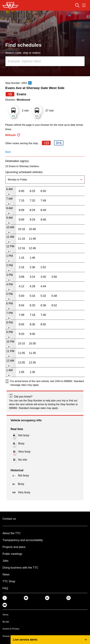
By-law (6, 622)
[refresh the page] (13, 135)
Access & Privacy (11, 629)
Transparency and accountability (23, 540)
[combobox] (45, 61)
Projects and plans (14, 547)
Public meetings (12, 554)
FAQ (5, 588)
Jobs (5, 561)
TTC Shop (9, 581)
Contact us (9, 519)
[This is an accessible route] (30, 83)
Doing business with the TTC (20, 568)
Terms (5, 615)
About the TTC (12, 533)
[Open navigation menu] (84, 5)
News (6, 574)
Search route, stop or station (23, 53)
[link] (5, 598)
